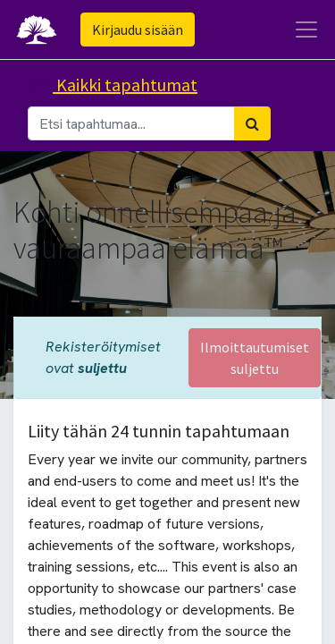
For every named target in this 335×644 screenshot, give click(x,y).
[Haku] (252, 123)
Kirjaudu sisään (138, 30)
